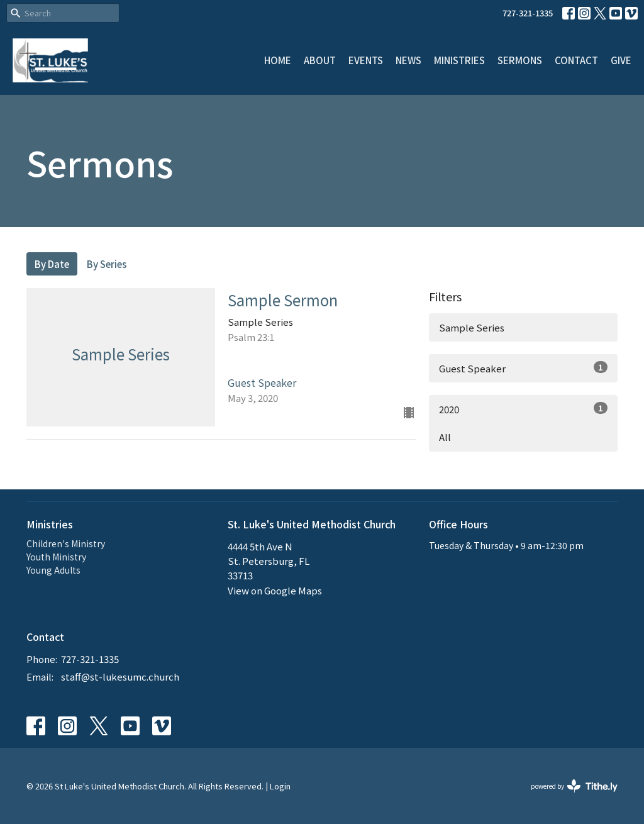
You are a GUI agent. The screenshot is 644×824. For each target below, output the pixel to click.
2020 (523, 409)
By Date (52, 264)
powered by (574, 786)
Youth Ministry (56, 557)
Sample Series (472, 327)
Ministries (459, 60)
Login (280, 786)
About (320, 60)
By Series (107, 264)
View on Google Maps (275, 590)
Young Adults (53, 570)
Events (366, 60)
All (445, 437)
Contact (576, 60)
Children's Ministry (66, 543)
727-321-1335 (528, 13)
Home (278, 60)
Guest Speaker (523, 368)
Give (621, 60)
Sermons (520, 60)
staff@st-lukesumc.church (120, 676)
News (408, 60)
